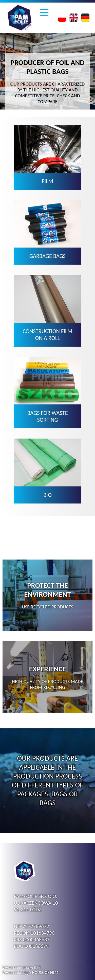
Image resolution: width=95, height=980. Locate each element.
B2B (37, 967)
